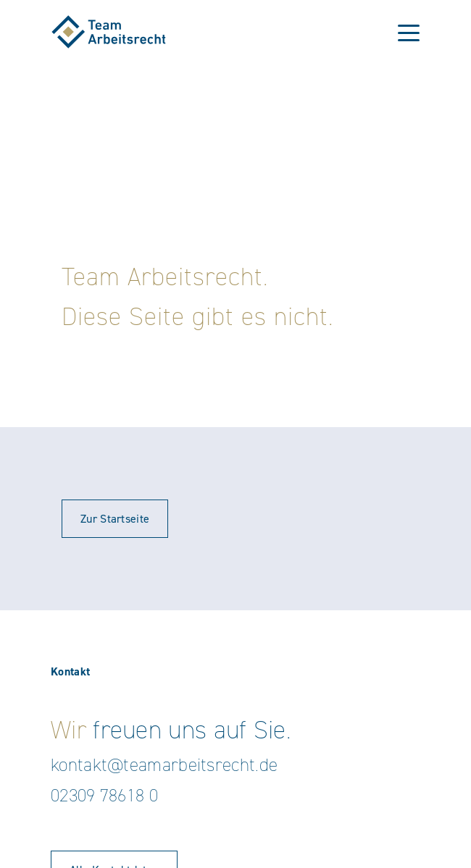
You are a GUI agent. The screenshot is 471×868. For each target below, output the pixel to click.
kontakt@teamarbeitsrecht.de (164, 765)
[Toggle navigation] (409, 32)
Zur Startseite (115, 519)
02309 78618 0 (104, 795)
